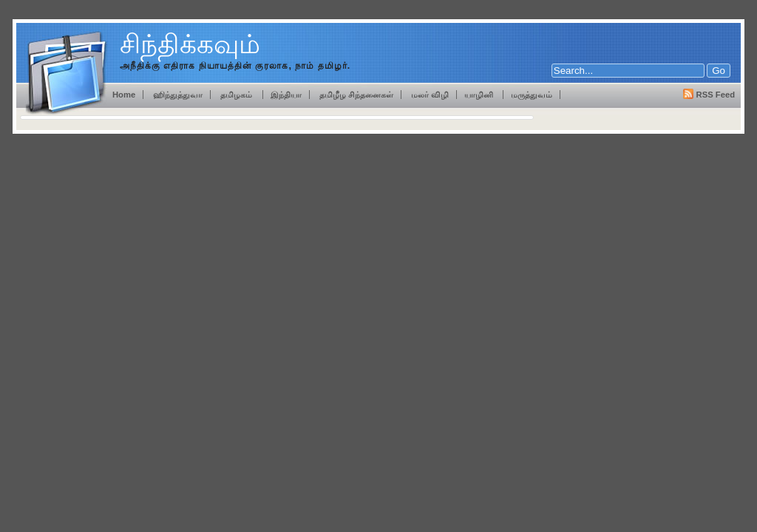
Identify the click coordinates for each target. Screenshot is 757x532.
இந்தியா (286, 95)
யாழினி (480, 95)
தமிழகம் (237, 95)
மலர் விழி (430, 95)
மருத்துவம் (532, 95)
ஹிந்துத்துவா (178, 95)
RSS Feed (716, 95)
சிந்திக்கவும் (190, 44)
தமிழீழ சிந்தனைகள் (355, 95)
